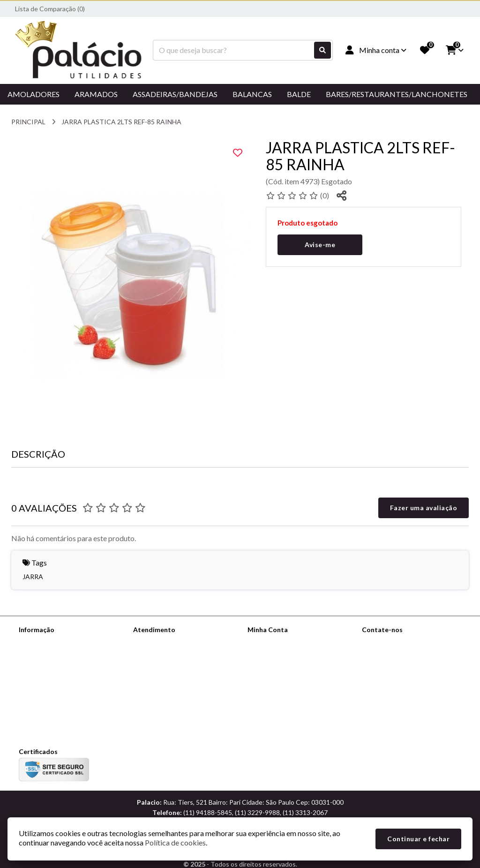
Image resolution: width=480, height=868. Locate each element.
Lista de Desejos (272, 678)
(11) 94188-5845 (399, 673)
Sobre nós (34, 642)
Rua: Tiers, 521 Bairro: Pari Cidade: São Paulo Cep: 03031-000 (408, 710)
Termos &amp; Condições (56, 678)
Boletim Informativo (277, 666)
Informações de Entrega (54, 654)
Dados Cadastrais (273, 642)
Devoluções (150, 666)
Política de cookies (46, 691)
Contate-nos (152, 642)
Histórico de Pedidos (278, 654)
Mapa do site (152, 654)
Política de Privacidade (52, 666)
